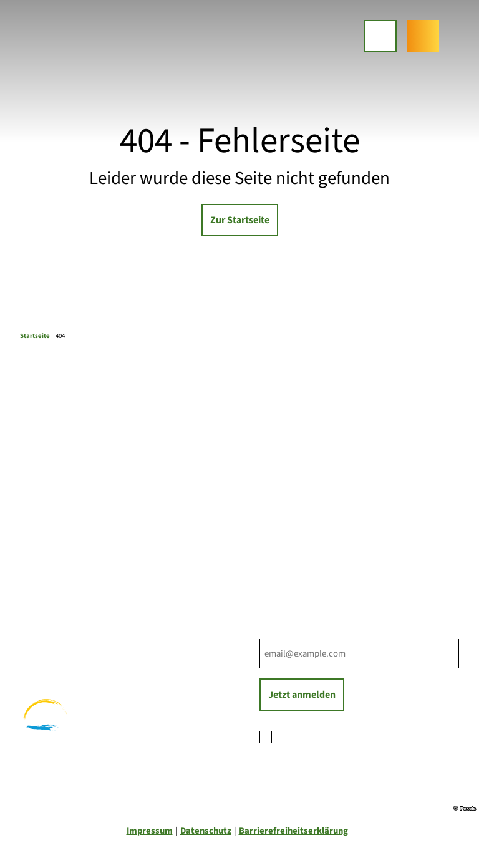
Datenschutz (206, 831)
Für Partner (283, 535)
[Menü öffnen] (380, 36)
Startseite (35, 336)
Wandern (38, 626)
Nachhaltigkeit (290, 550)
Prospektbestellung (299, 522)
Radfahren (41, 639)
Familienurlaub (51, 611)
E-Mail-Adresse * (291, 631)
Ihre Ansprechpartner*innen (316, 508)
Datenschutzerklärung (369, 735)
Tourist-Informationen (304, 563)
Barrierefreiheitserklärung (293, 831)
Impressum (150, 831)
